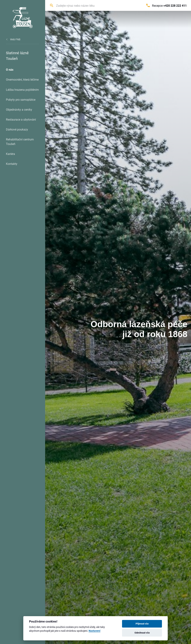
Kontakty (12, 164)
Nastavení (95, 631)
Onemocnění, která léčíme (22, 79)
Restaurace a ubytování (21, 119)
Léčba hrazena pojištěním (22, 90)
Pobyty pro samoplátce (21, 100)
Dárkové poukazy (17, 129)
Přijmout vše (142, 624)
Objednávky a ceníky (19, 109)
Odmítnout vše (142, 633)
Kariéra (10, 154)
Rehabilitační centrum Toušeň (20, 142)
